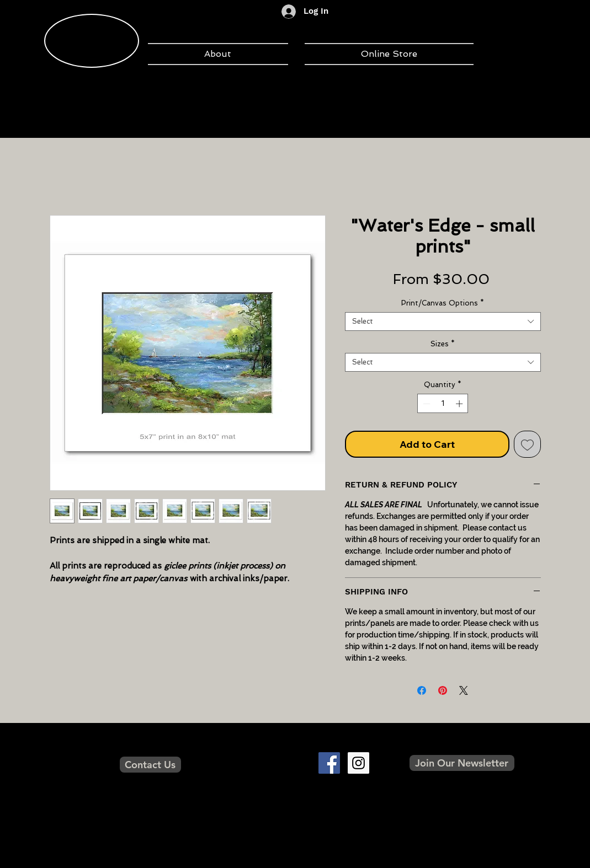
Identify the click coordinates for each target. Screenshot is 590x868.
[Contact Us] (150, 765)
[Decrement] (426, 404)
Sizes (443, 344)
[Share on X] (464, 690)
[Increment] (460, 404)
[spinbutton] (443, 404)
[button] (462, 763)
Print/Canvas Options (443, 303)
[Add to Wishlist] (527, 444)
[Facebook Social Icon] (329, 763)
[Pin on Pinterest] (443, 690)
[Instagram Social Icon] (358, 763)
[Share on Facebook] (422, 690)
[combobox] (443, 322)
